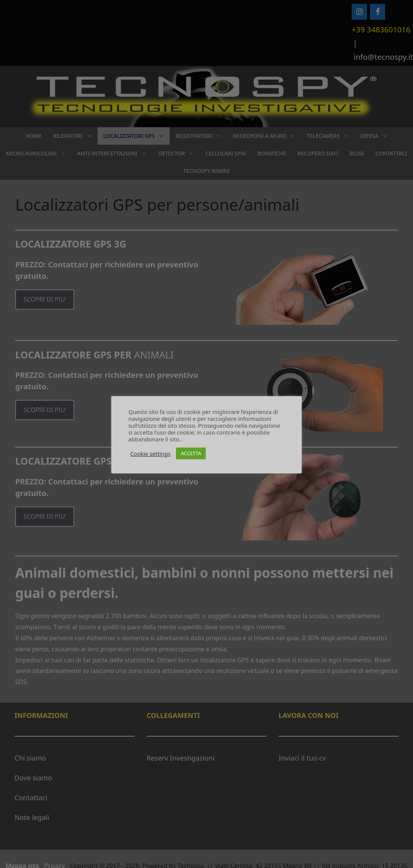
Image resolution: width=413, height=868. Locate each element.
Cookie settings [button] (150, 454)
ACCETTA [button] (191, 453)
